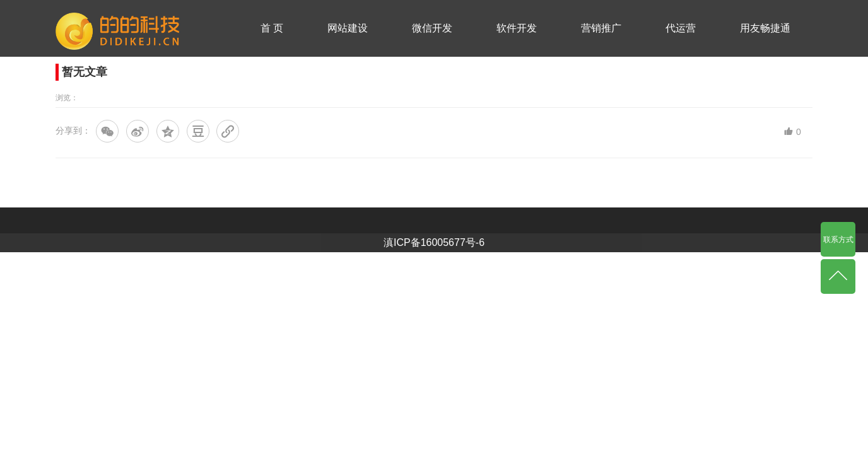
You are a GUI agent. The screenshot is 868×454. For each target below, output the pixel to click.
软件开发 (517, 28)
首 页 (272, 28)
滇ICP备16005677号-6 (434, 242)
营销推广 (601, 28)
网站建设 (348, 28)
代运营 (681, 28)
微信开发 (432, 28)
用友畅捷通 (765, 28)
